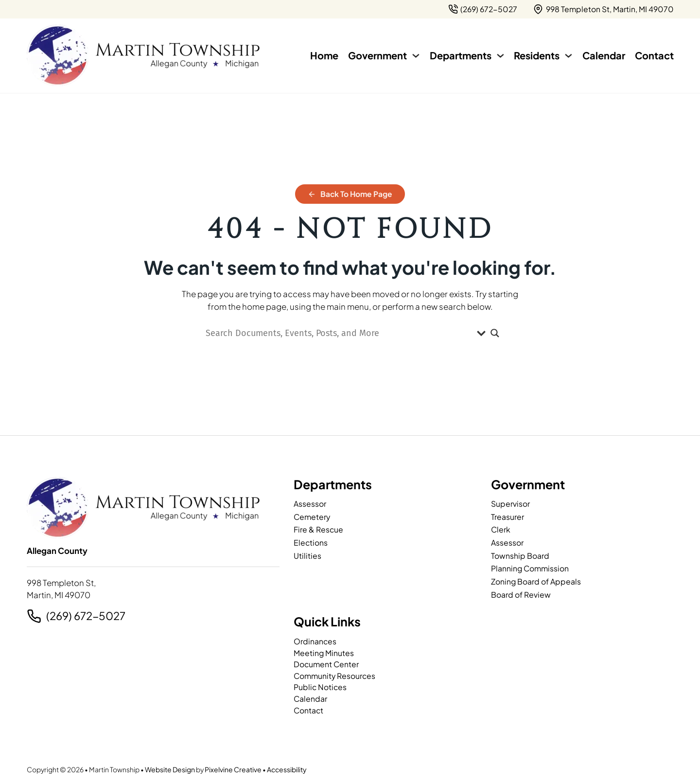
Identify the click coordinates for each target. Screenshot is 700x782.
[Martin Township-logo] (143, 55)
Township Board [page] (520, 556)
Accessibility (287, 769)
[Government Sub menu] (416, 56)
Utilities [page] (307, 556)
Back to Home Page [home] (350, 194)
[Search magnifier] (495, 333)
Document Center (326, 664)
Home (324, 55)
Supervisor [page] (510, 504)
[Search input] (339, 333)
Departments (461, 55)
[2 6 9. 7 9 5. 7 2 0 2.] (483, 9)
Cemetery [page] (312, 517)
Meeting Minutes (324, 653)
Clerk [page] (501, 529)
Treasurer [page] (507, 517)
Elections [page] (311, 542)
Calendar (604, 55)
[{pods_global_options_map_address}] (603, 9)
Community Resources (334, 676)
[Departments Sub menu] (500, 56)
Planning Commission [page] (530, 568)
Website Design (170, 769)
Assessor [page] (310, 504)
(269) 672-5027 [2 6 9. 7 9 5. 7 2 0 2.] (86, 616)
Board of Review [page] (521, 595)
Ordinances (315, 641)
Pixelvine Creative (233, 769)
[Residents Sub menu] (569, 56)
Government (377, 55)
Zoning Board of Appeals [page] (536, 581)
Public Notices (320, 687)
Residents (537, 55)
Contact (654, 55)
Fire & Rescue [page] (318, 529)
